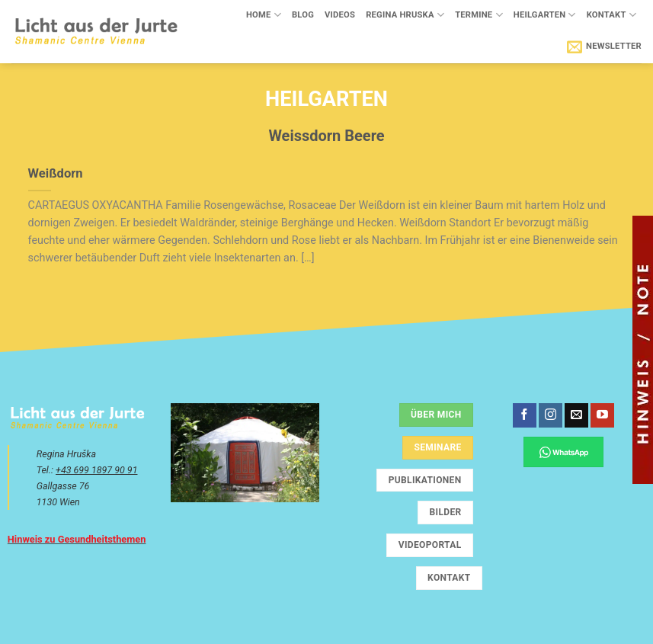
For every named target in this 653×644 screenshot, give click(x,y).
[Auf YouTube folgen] (602, 415)
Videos (340, 15)
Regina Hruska (405, 15)
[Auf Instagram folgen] (551, 415)
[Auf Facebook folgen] (525, 415)
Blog (303, 15)
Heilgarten (545, 15)
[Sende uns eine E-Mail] (576, 415)
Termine (479, 15)
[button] (604, 46)
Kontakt (611, 15)
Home (264, 15)
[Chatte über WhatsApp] (563, 452)
